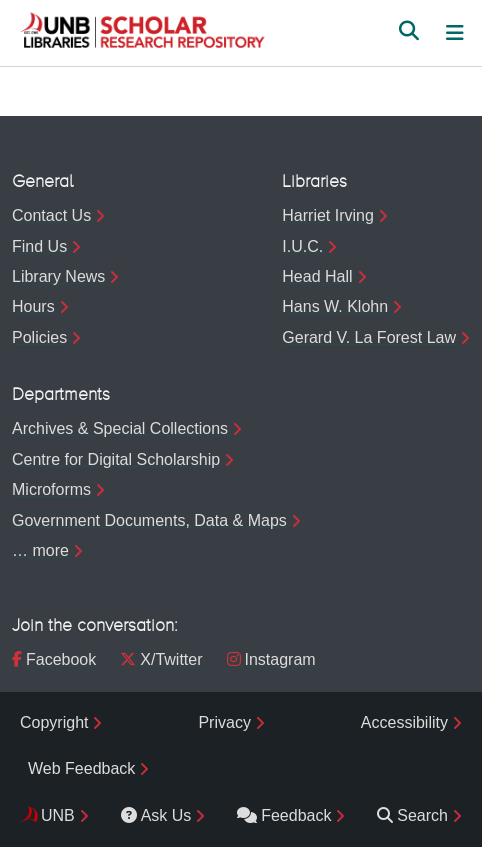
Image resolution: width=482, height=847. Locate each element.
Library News (58, 276)
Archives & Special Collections (120, 428)
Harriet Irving (328, 215)
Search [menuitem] (412, 815)
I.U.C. (302, 246)
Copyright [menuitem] (54, 722)
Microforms (51, 489)
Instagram (271, 659)
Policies (39, 337)
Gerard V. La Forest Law (369, 337)
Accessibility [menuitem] (404, 722)
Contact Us (51, 215)
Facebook (54, 659)
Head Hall (317, 276)
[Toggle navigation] (455, 33)
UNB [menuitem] (58, 815)
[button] (142, 33)
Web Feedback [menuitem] (81, 768)
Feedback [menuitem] (284, 815)
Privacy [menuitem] (224, 722)
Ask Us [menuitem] (156, 815)
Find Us (39, 246)
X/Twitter (161, 659)
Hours (33, 306)
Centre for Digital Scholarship (116, 459)
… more (40, 550)
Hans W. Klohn (335, 306)
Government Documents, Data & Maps (149, 520)
